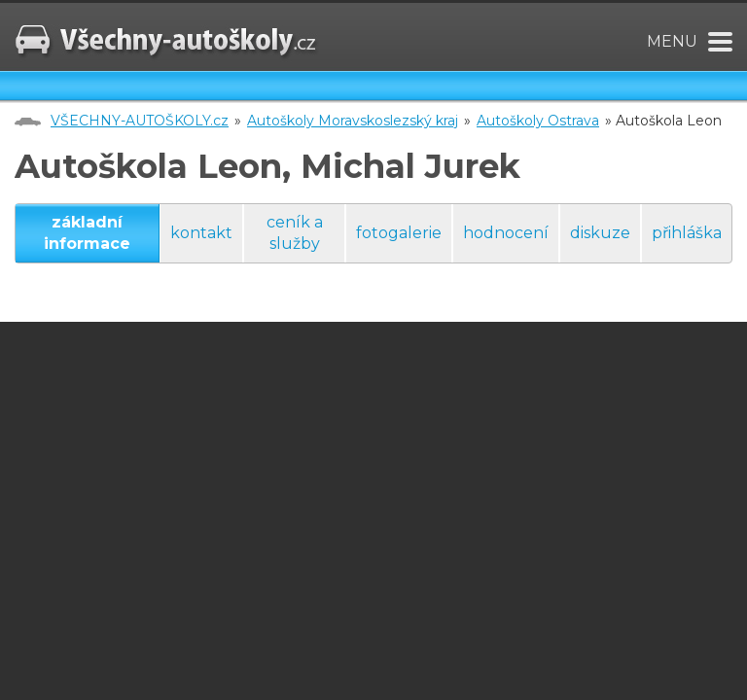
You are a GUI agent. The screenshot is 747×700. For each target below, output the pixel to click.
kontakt (201, 233)
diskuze (600, 233)
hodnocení (506, 233)
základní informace (87, 233)
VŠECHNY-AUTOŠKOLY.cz (140, 121)
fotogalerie (399, 233)
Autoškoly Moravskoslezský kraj (353, 121)
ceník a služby (295, 233)
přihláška (687, 233)
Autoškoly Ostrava (538, 121)
